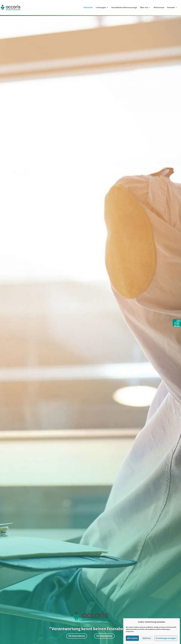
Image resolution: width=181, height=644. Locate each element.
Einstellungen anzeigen (166, 638)
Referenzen (159, 8)
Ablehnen (147, 638)
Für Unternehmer (104, 636)
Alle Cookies (132, 638)
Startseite (88, 8)
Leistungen (101, 8)
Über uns (144, 8)
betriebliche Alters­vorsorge (124, 8)
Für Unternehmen (77, 636)
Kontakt (171, 8)
